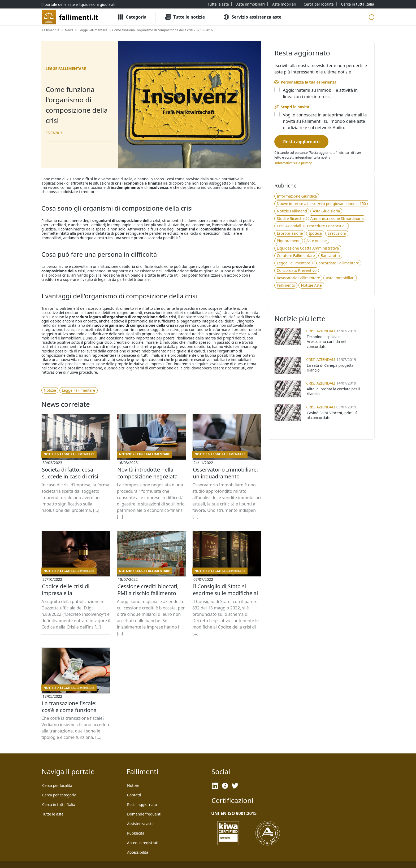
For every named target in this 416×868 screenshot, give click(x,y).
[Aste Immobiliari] (340, 278)
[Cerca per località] (318, 4)
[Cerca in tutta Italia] (358, 4)
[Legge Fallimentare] (93, 30)
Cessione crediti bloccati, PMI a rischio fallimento (148, 590)
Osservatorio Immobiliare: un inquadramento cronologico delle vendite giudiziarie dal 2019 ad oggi (226, 477)
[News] (69, 30)
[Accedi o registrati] (143, 843)
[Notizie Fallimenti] (292, 211)
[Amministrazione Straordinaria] (337, 219)
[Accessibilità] (138, 852)
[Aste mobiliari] (284, 4)
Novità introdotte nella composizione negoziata (147, 473)
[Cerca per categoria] (59, 795)
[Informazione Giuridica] (297, 196)
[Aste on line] (317, 241)
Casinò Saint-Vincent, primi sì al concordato (332, 415)
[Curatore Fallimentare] (296, 256)
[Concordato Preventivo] (297, 271)
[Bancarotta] (330, 256)
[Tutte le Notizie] (185, 17)
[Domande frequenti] (144, 814)
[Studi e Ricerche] (291, 219)
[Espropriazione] (290, 233)
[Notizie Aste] (311, 285)
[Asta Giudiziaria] (326, 211)
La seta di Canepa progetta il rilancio (331, 368)
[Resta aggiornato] (301, 142)
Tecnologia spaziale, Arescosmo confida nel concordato (326, 341)
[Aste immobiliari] (251, 4)
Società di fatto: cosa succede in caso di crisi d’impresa (70, 476)
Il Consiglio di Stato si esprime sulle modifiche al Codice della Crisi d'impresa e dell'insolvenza (226, 593)
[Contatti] (134, 795)
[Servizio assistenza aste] (252, 17)
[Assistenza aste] (140, 824)
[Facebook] (225, 786)
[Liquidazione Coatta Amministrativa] (308, 248)
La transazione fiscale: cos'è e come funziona (69, 707)
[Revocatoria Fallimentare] (298, 278)
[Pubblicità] (136, 833)
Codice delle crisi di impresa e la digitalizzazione (66, 593)
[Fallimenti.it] (51, 30)
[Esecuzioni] (337, 233)
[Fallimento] (286, 285)
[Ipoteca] (315, 233)
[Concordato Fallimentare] (337, 263)
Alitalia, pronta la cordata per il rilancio (333, 391)
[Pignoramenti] (289, 241)
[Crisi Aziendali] (289, 226)
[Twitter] (235, 786)
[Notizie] (50, 390)
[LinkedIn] (215, 786)
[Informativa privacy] (293, 163)
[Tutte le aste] (218, 4)
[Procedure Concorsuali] (327, 226)
